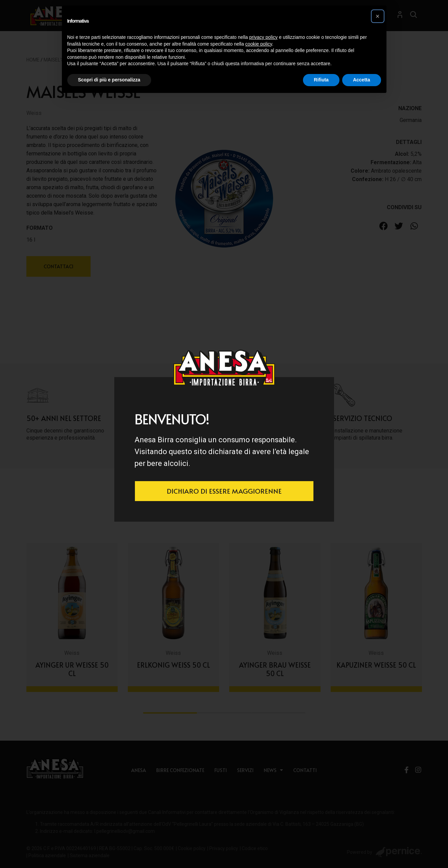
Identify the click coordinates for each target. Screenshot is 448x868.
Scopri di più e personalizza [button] (109, 80)
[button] (378, 16)
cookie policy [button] (258, 44)
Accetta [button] (362, 80)
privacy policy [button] (263, 37)
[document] (224, 434)
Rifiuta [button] (321, 80)
